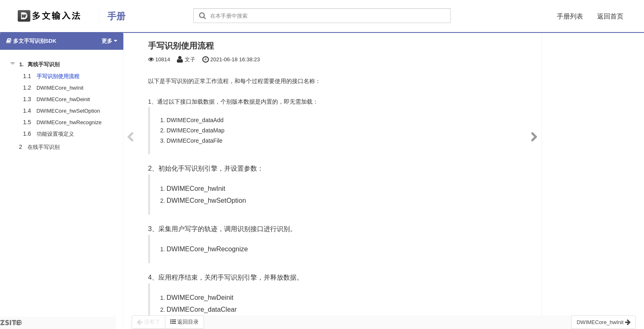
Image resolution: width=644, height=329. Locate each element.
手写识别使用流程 (58, 76)
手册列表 (570, 16)
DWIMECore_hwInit (60, 88)
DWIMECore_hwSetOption (68, 111)
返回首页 (610, 16)
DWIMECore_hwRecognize (69, 122)
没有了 (148, 322)
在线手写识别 (44, 147)
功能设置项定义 (55, 134)
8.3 (11, 324)
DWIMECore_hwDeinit (63, 99)
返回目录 (185, 322)
